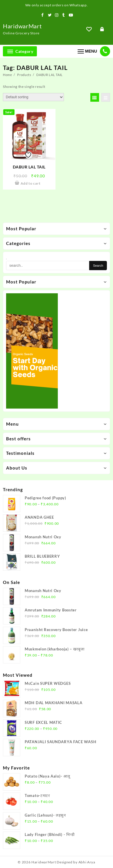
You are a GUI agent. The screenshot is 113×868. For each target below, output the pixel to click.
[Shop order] (33, 97)
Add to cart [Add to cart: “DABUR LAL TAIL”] (31, 183)
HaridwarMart (22, 26)
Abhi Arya (87, 862)
